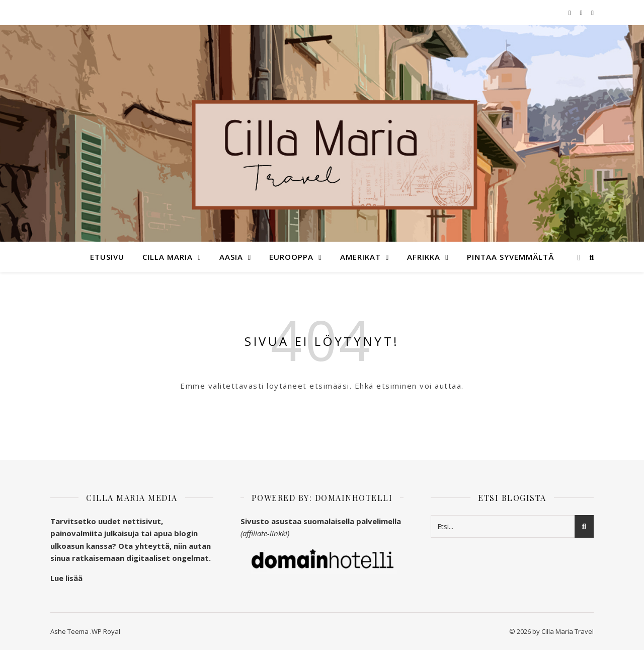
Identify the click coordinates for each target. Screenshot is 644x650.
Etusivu (107, 257)
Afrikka (424, 257)
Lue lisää (66, 578)
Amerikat (360, 257)
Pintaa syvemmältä (510, 257)
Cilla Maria (168, 257)
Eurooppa (291, 257)
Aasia (231, 257)
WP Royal (106, 631)
